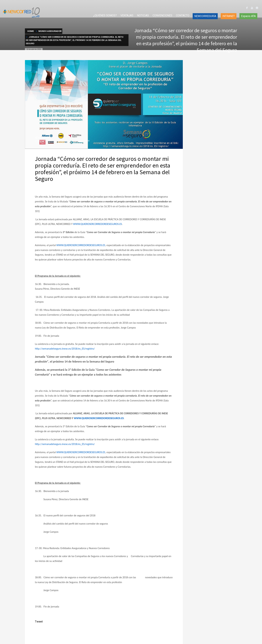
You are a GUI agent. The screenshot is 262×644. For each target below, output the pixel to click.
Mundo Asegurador (80, 141)
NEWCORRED (42, 138)
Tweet (39, 621)
